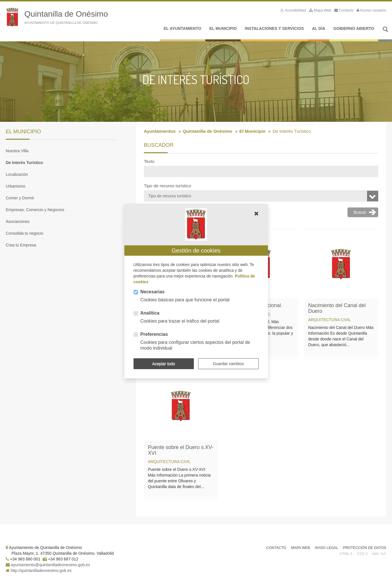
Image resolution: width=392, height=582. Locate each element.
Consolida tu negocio (25, 234)
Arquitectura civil (330, 320)
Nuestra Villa (17, 151)
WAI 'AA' (379, 554)
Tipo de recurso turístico (168, 186)
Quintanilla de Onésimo (208, 132)
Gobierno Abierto (354, 29)
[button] (256, 213)
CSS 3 (362, 554)
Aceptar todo (164, 364)
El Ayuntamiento (183, 29)
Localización (17, 175)
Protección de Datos (365, 548)
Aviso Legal (327, 548)
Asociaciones (18, 222)
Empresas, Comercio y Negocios (35, 210)
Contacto (276, 548)
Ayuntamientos (160, 132)
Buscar (385, 33)
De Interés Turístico (24, 163)
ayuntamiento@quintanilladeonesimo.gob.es (51, 565)
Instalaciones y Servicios (274, 29)
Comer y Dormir (20, 199)
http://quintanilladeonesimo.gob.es (41, 571)
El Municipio (223, 29)
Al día (318, 29)
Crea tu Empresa (21, 246)
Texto (149, 162)
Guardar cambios (228, 364)
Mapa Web (300, 548)
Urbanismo (16, 187)
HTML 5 (346, 554)
